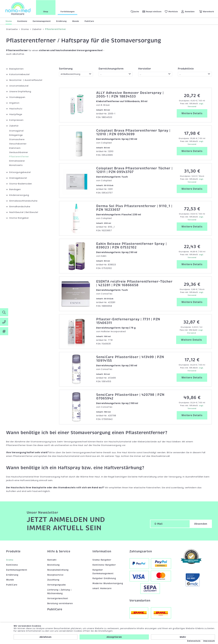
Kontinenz (22, 21)
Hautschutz (16, 109)
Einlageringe (16, 135)
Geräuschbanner (19, 152)
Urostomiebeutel (19, 86)
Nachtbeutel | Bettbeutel (24, 212)
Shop (46, 12)
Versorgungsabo (57, 585)
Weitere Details (192, 113)
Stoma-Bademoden (21, 184)
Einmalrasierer (17, 161)
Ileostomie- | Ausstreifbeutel (26, 80)
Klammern (15, 148)
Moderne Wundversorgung (108, 583)
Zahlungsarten (141, 551)
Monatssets (16, 165)
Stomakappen (17, 97)
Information (102, 551)
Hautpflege (16, 114)
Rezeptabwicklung (58, 570)
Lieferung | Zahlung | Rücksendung (59, 592)
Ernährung (61, 21)
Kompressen (16, 120)
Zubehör (14, 126)
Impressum (209, 641)
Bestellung (54, 565)
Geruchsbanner (18, 144)
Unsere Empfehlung (20, 91)
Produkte (13, 551)
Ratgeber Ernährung (104, 578)
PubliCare (89, 21)
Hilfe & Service (59, 551)
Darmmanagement (42, 21)
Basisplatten (16, 69)
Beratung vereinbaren (60, 603)
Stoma (9, 21)
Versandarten (140, 601)
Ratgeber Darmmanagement (103, 572)
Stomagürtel (16, 131)
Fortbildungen (68, 12)
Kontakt (52, 560)
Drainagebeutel (18, 178)
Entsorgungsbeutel (20, 172)
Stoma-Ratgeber (19, 218)
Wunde (76, 21)
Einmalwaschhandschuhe (23, 201)
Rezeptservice (55, 575)
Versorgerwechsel (58, 598)
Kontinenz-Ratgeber (104, 565)
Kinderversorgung (19, 195)
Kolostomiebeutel (19, 74)
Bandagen (15, 189)
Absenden (201, 524)
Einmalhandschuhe (20, 206)
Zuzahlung (53, 580)
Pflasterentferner (19, 156)
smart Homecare (102, 588)
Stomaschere (17, 139)
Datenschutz (194, 641)
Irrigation (14, 103)
